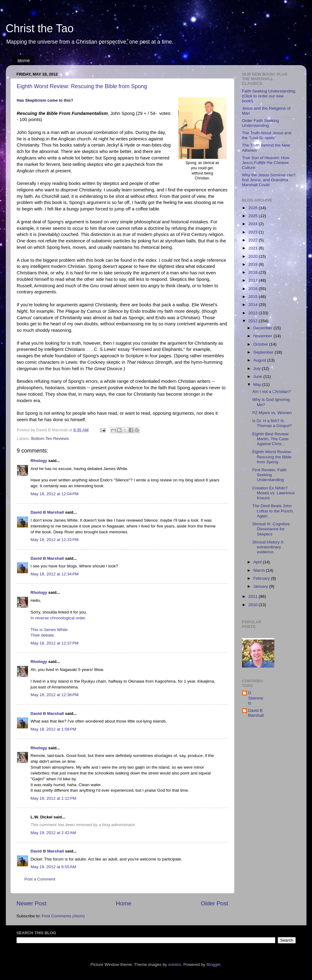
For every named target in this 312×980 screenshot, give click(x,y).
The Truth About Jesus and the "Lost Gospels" (267, 135)
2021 (253, 248)
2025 (253, 216)
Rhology (39, 461)
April (258, 562)
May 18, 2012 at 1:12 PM (54, 798)
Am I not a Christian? (272, 392)
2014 (253, 305)
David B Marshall (47, 512)
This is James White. (50, 630)
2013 (253, 313)
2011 (253, 596)
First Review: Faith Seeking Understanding (269, 475)
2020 (253, 256)
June (258, 376)
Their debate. (43, 635)
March (260, 570)
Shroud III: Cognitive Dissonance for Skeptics (271, 529)
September (264, 352)
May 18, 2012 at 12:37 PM (55, 643)
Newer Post (32, 903)
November (264, 336)
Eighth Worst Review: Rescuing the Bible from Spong (82, 86)
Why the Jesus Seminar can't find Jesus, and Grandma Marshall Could (269, 180)
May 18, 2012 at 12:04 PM (55, 494)
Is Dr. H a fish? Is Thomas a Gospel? (272, 423)
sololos (175, 964)
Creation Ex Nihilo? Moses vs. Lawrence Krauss (273, 493)
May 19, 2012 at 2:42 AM (53, 833)
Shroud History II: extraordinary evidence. (268, 547)
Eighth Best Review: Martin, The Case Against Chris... (271, 439)
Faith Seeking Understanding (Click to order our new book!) (269, 96)
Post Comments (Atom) (63, 916)
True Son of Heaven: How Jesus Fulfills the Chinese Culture (266, 163)
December (264, 328)
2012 (253, 321)
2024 (253, 224)
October (261, 344)
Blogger (214, 964)
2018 (253, 272)
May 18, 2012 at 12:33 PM (55, 540)
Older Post (214, 903)
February (262, 578)
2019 (253, 264)
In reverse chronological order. (59, 618)
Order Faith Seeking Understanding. (261, 123)
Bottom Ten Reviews (50, 439)
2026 (253, 208)
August (260, 360)
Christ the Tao (40, 28)
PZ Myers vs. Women (272, 413)
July (258, 368)
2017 (253, 280)
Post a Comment (40, 879)
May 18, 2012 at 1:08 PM (54, 729)
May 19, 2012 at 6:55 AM (53, 867)
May (258, 384)
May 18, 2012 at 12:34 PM (55, 574)
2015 (253, 297)
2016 (253, 289)
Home (24, 60)
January (261, 586)
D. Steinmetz (256, 698)
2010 (253, 605)
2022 (253, 240)
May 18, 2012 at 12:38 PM (55, 695)
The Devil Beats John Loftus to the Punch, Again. (273, 511)
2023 (253, 232)
